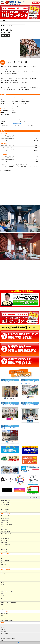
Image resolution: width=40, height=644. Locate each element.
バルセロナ (3, 574)
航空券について (4, 536)
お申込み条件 (4, 631)
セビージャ (3, 583)
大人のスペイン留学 (5, 503)
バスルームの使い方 (5, 560)
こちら (13, 171)
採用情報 (3, 640)
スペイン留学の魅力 (5, 507)
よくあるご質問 (4, 551)
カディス (3, 594)
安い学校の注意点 (4, 520)
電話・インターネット (5, 567)
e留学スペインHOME (5, 500)
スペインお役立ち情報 (5, 545)
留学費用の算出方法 (5, 518)
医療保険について (4, 540)
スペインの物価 (4, 549)
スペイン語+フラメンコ (6, 505)
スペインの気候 (4, 547)
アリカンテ (3, 580)
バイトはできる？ (4, 618)
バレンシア (3, 578)
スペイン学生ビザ (4, 529)
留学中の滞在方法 (4, 523)
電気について (4, 563)
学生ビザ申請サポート (5, 531)
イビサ (2, 605)
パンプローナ (4, 596)
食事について (4, 558)
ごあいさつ (3, 625)
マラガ (2, 585)
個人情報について (4, 634)
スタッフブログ (4, 511)
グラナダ (3, 589)
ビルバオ (3, 598)
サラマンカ (3, 576)
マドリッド (3, 571)
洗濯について (4, 565)
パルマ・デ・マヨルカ (5, 607)
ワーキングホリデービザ (6, 534)
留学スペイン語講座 (5, 509)
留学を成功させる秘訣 (5, 516)
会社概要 (3, 627)
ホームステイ (4, 556)
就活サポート (4, 527)
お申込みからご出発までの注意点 (8, 638)
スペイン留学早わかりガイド (7, 620)
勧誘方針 (25, 472)
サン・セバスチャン (5, 600)
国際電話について (4, 543)
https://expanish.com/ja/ (17, 123)
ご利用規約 (3, 629)
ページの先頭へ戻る (35, 498)
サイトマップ (4, 636)
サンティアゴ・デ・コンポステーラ (8, 603)
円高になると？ (4, 616)
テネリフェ (3, 609)
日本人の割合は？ (4, 614)
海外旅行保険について (5, 538)
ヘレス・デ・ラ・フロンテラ (7, 591)
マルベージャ (4, 587)
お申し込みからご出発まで (6, 525)
